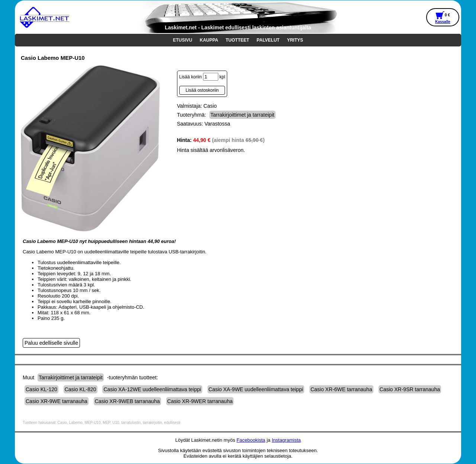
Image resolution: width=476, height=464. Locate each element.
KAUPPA (209, 40)
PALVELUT (268, 40)
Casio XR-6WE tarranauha (341, 389)
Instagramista (286, 440)
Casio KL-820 (81, 389)
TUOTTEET (237, 40)
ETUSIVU (183, 40)
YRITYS (295, 40)
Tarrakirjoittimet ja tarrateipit (242, 115)
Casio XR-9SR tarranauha (410, 389)
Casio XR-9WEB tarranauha (127, 401)
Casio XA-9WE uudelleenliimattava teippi (256, 389)
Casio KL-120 (41, 389)
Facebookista (251, 440)
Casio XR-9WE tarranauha (57, 401)
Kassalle (443, 22)
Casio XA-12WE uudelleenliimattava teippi (152, 389)
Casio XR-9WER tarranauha (200, 401)
